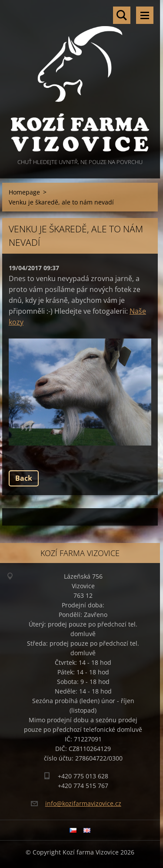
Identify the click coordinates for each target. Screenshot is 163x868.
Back (24, 478)
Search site (122, 15)
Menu (145, 15)
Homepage (24, 192)
